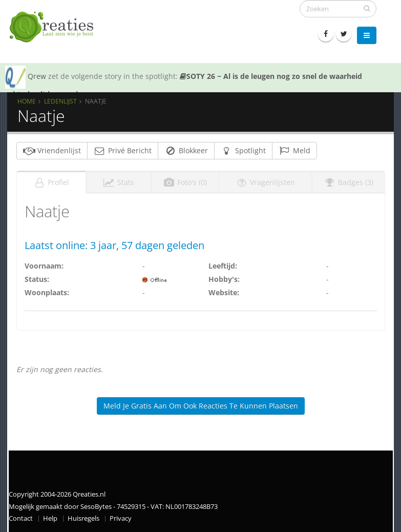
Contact (21, 518)
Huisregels (83, 518)
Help (50, 518)
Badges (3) (349, 182)
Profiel (51, 182)
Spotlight (243, 150)
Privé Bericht (123, 150)
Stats (119, 182)
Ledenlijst (60, 101)
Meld (294, 150)
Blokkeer (186, 150)
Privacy (121, 518)
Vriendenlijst (52, 150)
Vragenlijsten (265, 182)
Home (27, 101)
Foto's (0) (185, 182)
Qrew (37, 76)
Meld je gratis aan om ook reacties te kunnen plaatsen (201, 406)
